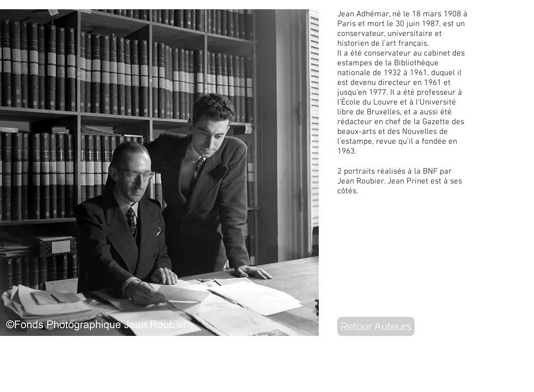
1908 (452, 14)
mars (432, 14)
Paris (347, 24)
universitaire (410, 34)
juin (413, 24)
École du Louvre (369, 102)
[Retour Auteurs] (376, 326)
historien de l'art (367, 44)
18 (416, 14)
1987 (430, 24)
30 (400, 24)
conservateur (361, 34)
